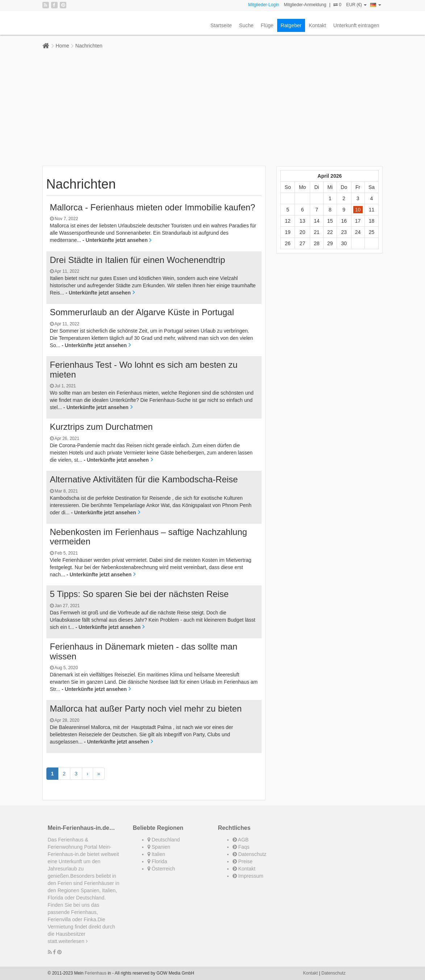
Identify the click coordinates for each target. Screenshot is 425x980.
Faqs (241, 847)
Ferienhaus (96, 973)
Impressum (248, 876)
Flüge (267, 25)
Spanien (159, 847)
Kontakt (317, 25)
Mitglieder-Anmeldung (305, 5)
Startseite (221, 25)
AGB (241, 840)
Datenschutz (250, 854)
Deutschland (164, 840)
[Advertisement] (212, 108)
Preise (243, 861)
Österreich (161, 869)
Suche (246, 25)
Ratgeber (291, 25)
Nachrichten (89, 46)
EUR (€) (356, 5)
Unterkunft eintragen (356, 25)
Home (62, 46)
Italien (156, 854)
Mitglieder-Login (264, 5)
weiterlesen (73, 941)
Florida (157, 861)
